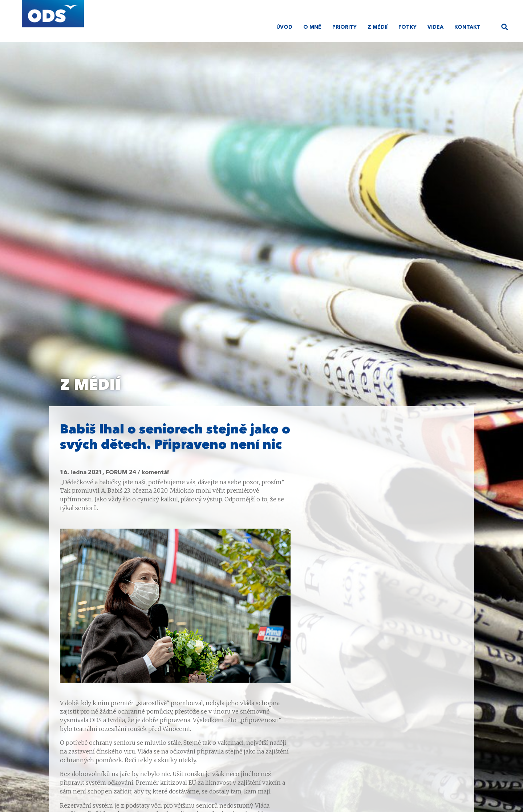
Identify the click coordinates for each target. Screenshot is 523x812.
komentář (156, 473)
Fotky (408, 27)
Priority (344, 27)
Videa (435, 27)
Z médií (378, 27)
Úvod (284, 27)
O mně (312, 27)
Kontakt (467, 27)
